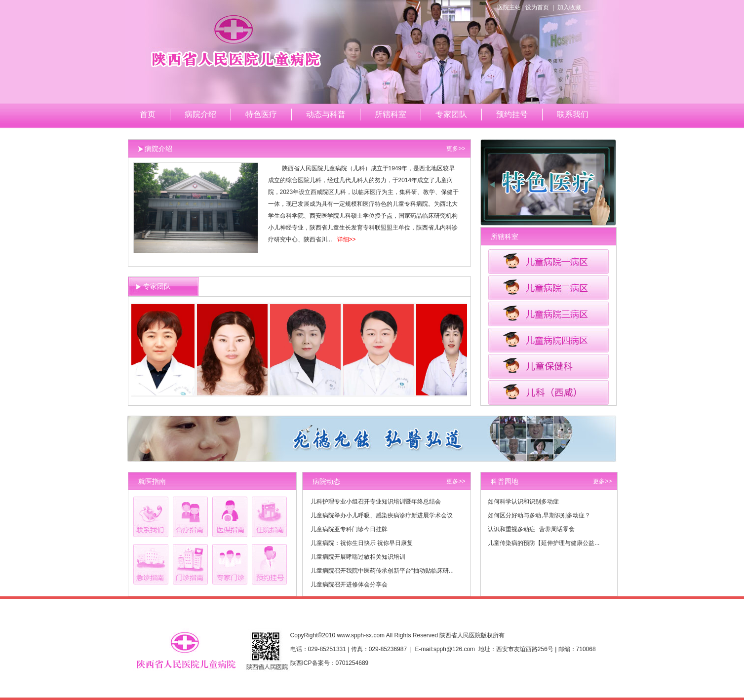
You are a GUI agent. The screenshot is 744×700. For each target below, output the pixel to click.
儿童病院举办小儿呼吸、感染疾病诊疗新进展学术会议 (382, 515)
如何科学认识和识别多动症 (523, 502)
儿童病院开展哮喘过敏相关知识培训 (358, 557)
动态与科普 (326, 114)
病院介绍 (200, 114)
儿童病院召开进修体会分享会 (349, 584)
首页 (148, 114)
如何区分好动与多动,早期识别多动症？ (539, 515)
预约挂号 (512, 114)
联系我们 (573, 114)
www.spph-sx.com (361, 635)
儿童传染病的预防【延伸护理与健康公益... (544, 543)
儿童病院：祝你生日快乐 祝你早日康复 (362, 543)
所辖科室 (391, 114)
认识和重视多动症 (511, 529)
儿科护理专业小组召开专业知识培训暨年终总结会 (376, 502)
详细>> (347, 239)
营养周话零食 (557, 529)
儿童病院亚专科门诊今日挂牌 (349, 529)
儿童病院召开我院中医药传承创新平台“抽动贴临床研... (382, 571)
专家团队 (451, 114)
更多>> (456, 149)
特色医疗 (261, 114)
